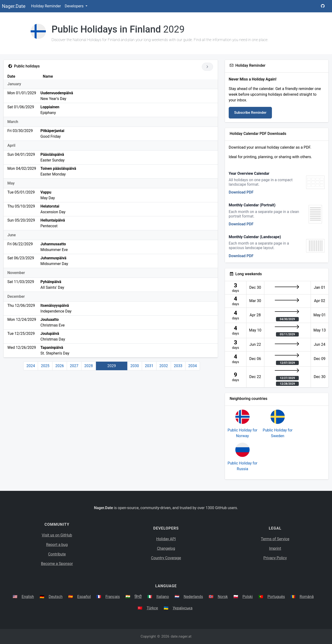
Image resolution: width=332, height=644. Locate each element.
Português (276, 597)
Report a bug (57, 545)
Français (113, 597)
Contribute (57, 554)
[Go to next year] (207, 67)
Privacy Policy (275, 558)
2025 (45, 366)
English (28, 597)
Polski (248, 597)
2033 (178, 366)
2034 (193, 366)
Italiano (163, 597)
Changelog (166, 548)
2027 (74, 366)
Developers (74, 6)
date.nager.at (181, 636)
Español (84, 597)
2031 (149, 366)
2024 (31, 366)
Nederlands (193, 597)
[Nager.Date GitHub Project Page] (323, 6)
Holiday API (166, 539)
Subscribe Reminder (250, 113)
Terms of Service (275, 539)
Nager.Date (14, 6)
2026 (60, 366)
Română (307, 597)
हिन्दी (138, 597)
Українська (183, 608)
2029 (112, 366)
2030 (135, 366)
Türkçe (152, 608)
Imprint (275, 548)
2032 (164, 366)
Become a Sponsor (57, 564)
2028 (89, 366)
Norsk (223, 597)
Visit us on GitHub (57, 535)
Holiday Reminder (46, 6)
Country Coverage (166, 558)
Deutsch (56, 597)
